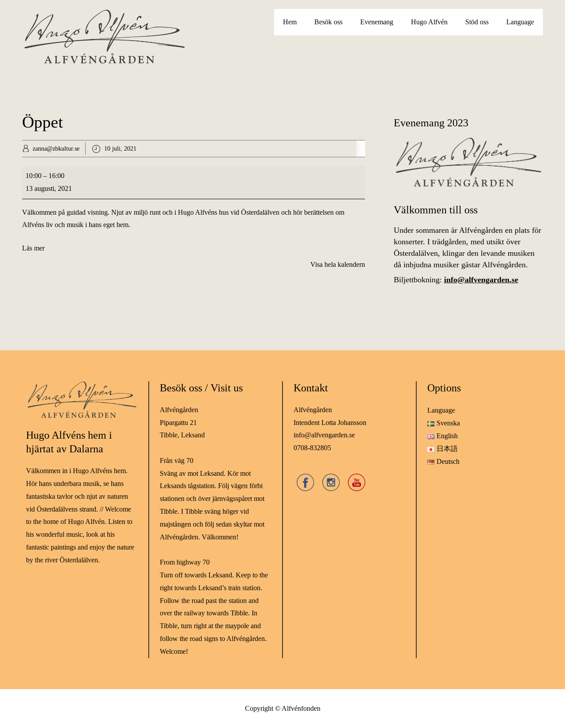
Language (520, 22)
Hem (290, 22)
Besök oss (328, 22)
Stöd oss (477, 22)
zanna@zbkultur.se (56, 148)
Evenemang (377, 22)
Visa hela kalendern (338, 264)
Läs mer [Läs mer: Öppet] (33, 248)
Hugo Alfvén (429, 22)
